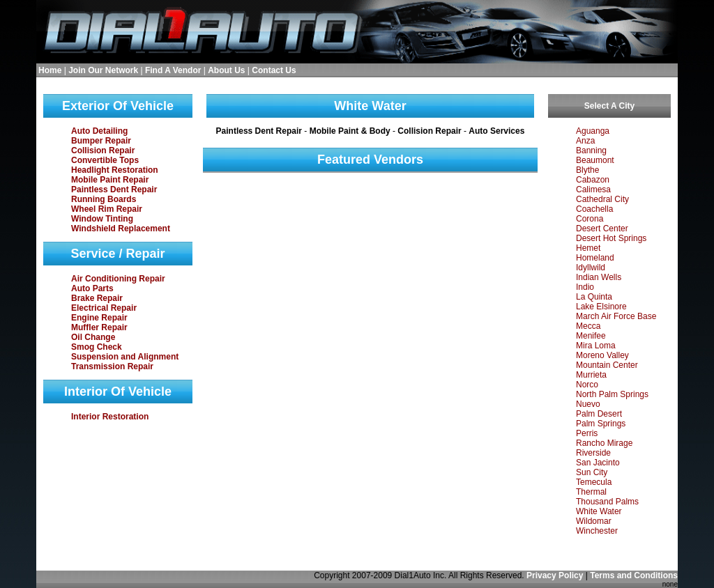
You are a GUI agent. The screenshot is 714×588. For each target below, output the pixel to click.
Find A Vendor (173, 70)
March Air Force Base (616, 316)
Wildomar (594, 521)
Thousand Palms (607, 502)
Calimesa (593, 189)
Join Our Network (103, 70)
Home (50, 70)
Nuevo (588, 404)
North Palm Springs (612, 394)
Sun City (592, 472)
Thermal (591, 492)
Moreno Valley (602, 355)
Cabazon (593, 180)
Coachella (594, 209)
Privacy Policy (555, 575)
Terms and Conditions (634, 575)
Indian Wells (599, 277)
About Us (226, 70)
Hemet (588, 248)
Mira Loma (596, 346)
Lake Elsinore (601, 307)
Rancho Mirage (604, 443)
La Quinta (594, 297)
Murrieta (591, 375)
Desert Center (602, 229)
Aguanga (593, 131)
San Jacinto (598, 463)
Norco (587, 385)
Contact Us (274, 70)
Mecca (588, 326)
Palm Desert (599, 414)
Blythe (587, 170)
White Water (599, 511)
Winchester (597, 531)
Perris (587, 433)
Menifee (591, 336)
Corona (590, 219)
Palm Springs (601, 424)
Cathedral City (602, 199)
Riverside (593, 453)
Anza (585, 141)
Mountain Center (607, 365)
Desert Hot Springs (611, 238)
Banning (591, 150)
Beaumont (595, 160)
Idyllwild (591, 268)
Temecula (594, 482)
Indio (585, 287)
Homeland (595, 258)
